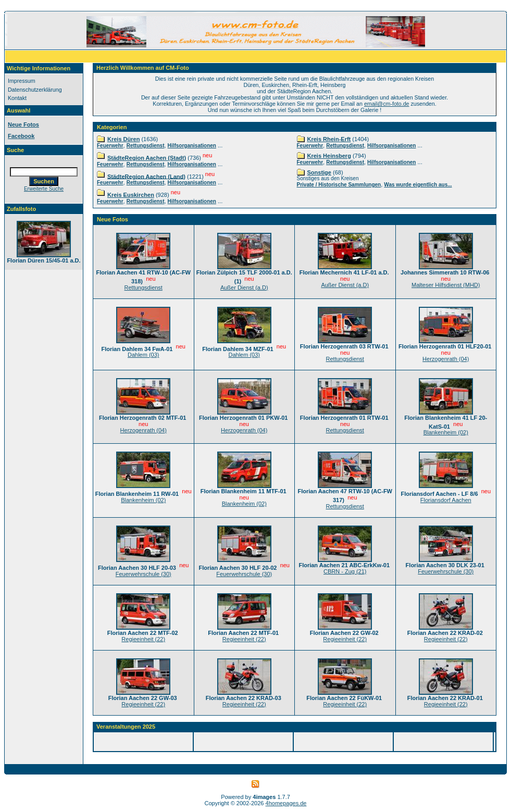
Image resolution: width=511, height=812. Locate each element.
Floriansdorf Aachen (446, 500)
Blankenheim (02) (446, 432)
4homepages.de (286, 803)
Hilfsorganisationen (192, 146)
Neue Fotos (23, 124)
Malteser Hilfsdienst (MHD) (446, 285)
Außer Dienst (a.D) (244, 288)
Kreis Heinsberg (329, 156)
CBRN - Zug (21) (345, 571)
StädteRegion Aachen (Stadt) (147, 158)
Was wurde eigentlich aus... (418, 185)
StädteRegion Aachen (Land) (146, 176)
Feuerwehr (110, 146)
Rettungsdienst (146, 146)
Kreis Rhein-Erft (329, 139)
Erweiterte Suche (44, 189)
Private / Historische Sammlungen (339, 185)
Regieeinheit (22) (143, 639)
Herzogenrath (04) (446, 359)
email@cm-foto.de (387, 104)
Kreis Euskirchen (131, 195)
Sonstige (319, 172)
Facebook (21, 136)
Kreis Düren (123, 139)
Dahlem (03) (144, 355)
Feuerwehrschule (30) (144, 574)
